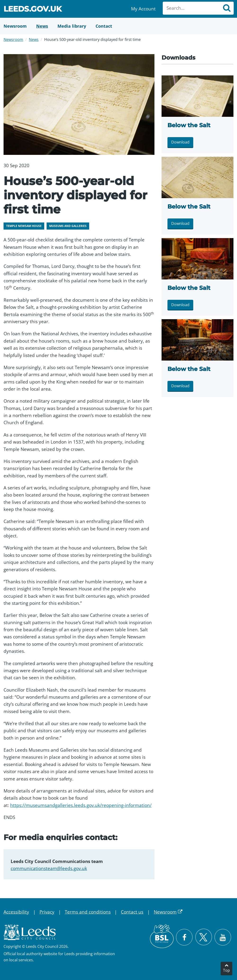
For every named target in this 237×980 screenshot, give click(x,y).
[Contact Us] (104, 26)
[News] (42, 26)
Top (226, 970)
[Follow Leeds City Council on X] (204, 937)
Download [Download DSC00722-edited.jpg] (180, 305)
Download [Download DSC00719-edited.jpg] (180, 386)
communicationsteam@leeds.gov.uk (49, 868)
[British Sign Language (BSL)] (162, 936)
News (34, 39)
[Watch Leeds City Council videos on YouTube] (223, 937)
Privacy (47, 912)
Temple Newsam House (24, 226)
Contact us (132, 912)
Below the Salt (189, 125)
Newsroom (13, 39)
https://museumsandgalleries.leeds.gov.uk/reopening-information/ (81, 805)
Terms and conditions (88, 912)
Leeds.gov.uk (33, 10)
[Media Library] (72, 26)
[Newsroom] (15, 26)
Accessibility (16, 912)
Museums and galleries (68, 226)
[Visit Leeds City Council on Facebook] (184, 937)
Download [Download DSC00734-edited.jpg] (180, 223)
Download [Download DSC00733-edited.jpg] (180, 142)
